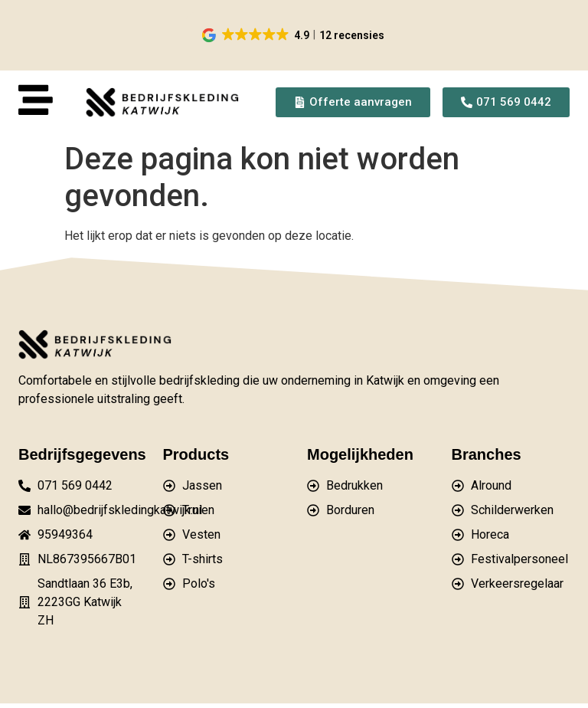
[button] (294, 35)
